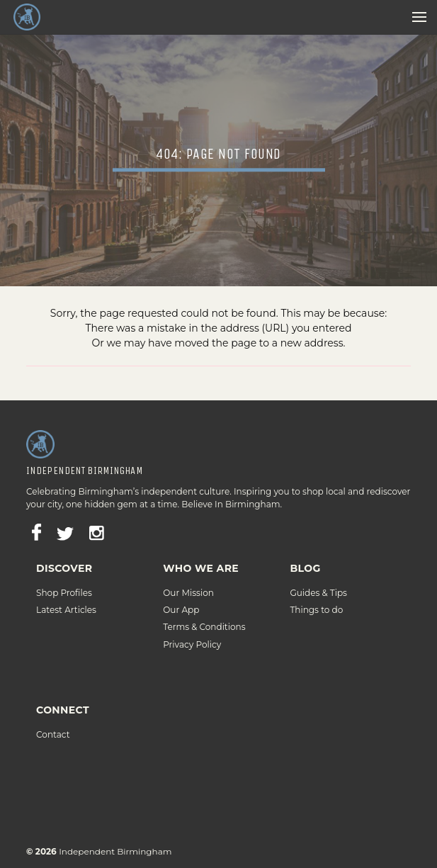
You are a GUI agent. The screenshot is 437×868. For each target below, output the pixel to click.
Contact (53, 723)
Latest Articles (66, 598)
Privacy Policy (192, 632)
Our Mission (188, 581)
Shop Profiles (64, 581)
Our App (181, 598)
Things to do (316, 598)
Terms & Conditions (204, 615)
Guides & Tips (318, 581)
